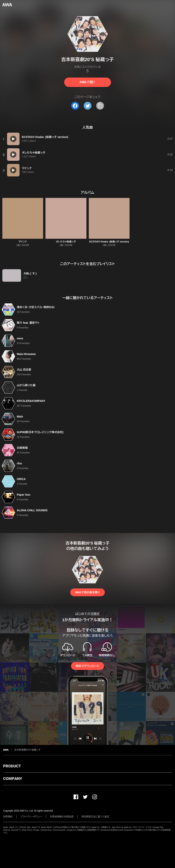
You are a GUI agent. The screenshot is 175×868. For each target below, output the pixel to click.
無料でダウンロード (87, 666)
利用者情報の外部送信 (62, 817)
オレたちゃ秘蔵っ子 (66, 242)
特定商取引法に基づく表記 (95, 817)
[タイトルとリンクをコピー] (100, 106)
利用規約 (8, 817)
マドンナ (23, 242)
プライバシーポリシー (31, 817)
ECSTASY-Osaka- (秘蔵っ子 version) (109, 242)
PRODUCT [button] (12, 766)
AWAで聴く (87, 82)
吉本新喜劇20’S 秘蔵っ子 (28, 750)
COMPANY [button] (13, 779)
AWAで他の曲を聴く (87, 592)
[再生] (13, 139)
